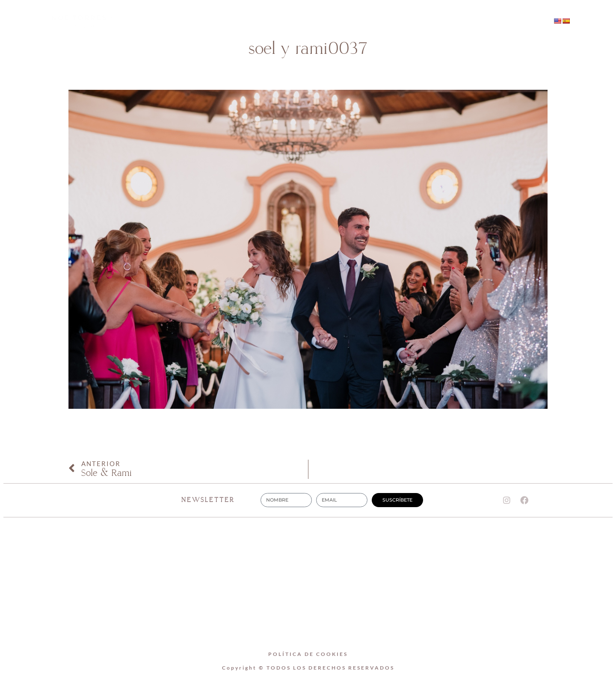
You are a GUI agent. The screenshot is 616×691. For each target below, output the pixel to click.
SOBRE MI (275, 22)
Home (223, 22)
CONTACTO (386, 22)
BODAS (329, 22)
